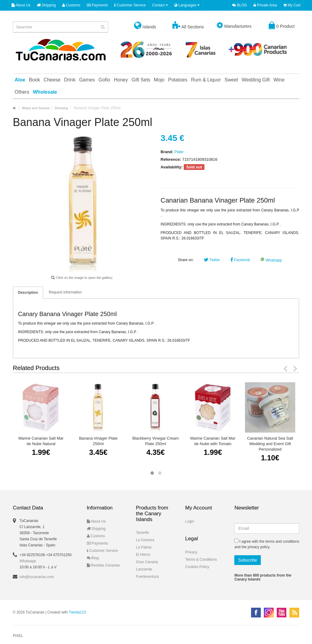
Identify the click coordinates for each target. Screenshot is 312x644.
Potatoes (178, 80)
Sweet (231, 80)
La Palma (144, 547)
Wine (279, 80)
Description (28, 293)
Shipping (46, 5)
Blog (93, 558)
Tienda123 (77, 612)
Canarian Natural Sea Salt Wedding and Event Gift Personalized (270, 444)
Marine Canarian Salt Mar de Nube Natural (41, 441)
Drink (70, 80)
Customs (71, 5)
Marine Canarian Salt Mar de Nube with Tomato (213, 441)
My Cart (292, 5)
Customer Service (130, 5)
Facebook (240, 260)
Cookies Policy (197, 567)
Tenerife (142, 533)
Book (34, 80)
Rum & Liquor (206, 80)
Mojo (159, 80)
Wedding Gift (256, 80)
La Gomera (145, 540)
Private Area (265, 5)
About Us (21, 5)
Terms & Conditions (201, 559)
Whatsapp (271, 260)
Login (190, 521)
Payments (97, 5)
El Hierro (143, 555)
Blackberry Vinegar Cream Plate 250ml (155, 441)
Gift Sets (141, 80)
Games (87, 80)
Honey (121, 80)
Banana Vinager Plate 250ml (98, 441)
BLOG (240, 5)
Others (22, 92)
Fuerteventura (147, 577)
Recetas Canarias (103, 565)
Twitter (212, 260)
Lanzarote (144, 569)
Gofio (104, 80)
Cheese (52, 80)
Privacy (191, 552)
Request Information (65, 292)
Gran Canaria (147, 562)
